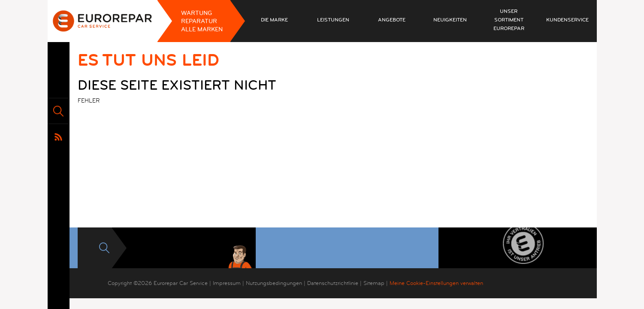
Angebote (392, 20)
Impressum (227, 283)
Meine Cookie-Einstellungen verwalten (436, 283)
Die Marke (274, 20)
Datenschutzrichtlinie (333, 283)
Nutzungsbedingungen (274, 283)
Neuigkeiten (450, 20)
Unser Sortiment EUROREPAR (509, 20)
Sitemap (374, 283)
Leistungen (333, 20)
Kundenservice (567, 20)
